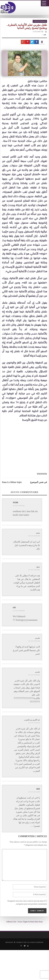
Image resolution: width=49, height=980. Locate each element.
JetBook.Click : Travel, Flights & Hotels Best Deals (25, 922)
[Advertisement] (25, 526)
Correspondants (40, 21)
